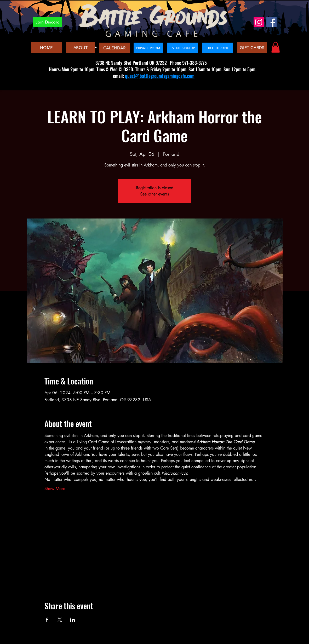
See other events (154, 194)
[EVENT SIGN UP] (183, 48)
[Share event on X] (60, 620)
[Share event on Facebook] (47, 620)
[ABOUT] (81, 48)
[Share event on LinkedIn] (73, 620)
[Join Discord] (48, 22)
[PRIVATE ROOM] (148, 48)
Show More (55, 489)
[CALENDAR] (114, 48)
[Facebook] (271, 22)
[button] (276, 47)
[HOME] (46, 48)
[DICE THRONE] (218, 48)
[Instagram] (259, 22)
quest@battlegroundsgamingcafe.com (160, 76)
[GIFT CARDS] (252, 48)
